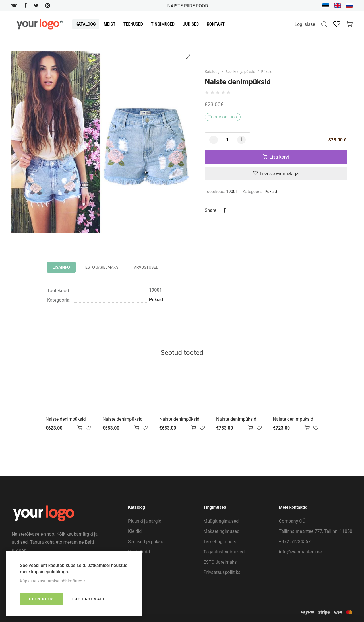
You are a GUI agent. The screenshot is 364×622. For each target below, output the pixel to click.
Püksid (267, 72)
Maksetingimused (221, 531)
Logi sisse (305, 24)
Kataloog (212, 72)
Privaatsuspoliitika (222, 572)
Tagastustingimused (224, 552)
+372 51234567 (295, 542)
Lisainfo (61, 267)
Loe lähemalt (89, 599)
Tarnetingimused (220, 542)
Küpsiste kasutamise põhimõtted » (53, 581)
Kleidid (135, 531)
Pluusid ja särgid (145, 521)
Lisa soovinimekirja (276, 174)
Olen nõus (42, 599)
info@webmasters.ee (300, 552)
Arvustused (146, 267)
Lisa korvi (276, 157)
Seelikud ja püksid (240, 72)
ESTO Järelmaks (102, 267)
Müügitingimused (221, 521)
